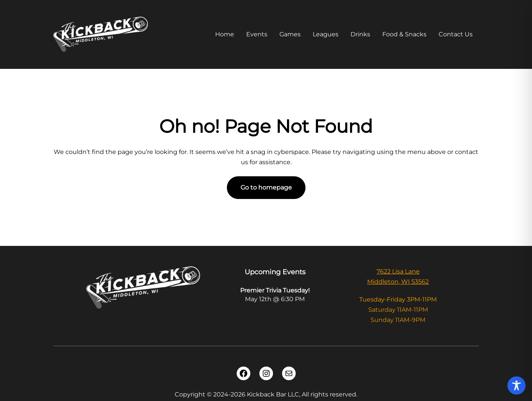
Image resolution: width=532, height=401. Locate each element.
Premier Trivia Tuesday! (275, 290)
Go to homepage (266, 187)
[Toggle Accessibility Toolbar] (516, 385)
